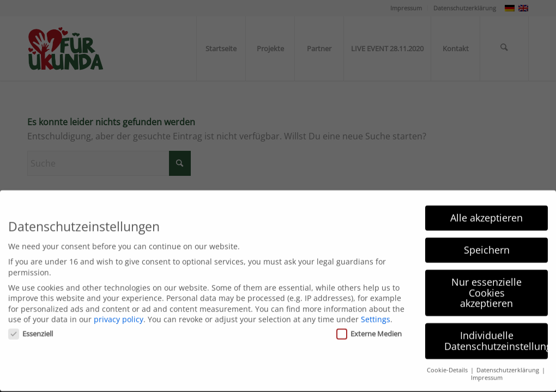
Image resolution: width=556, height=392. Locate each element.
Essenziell (31, 325)
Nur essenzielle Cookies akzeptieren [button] (486, 284)
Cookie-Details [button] (448, 362)
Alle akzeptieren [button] (486, 209)
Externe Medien (369, 325)
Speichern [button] (487, 241)
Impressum (487, 369)
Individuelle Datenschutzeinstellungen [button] (496, 332)
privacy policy (119, 311)
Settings (376, 311)
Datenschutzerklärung (509, 362)
